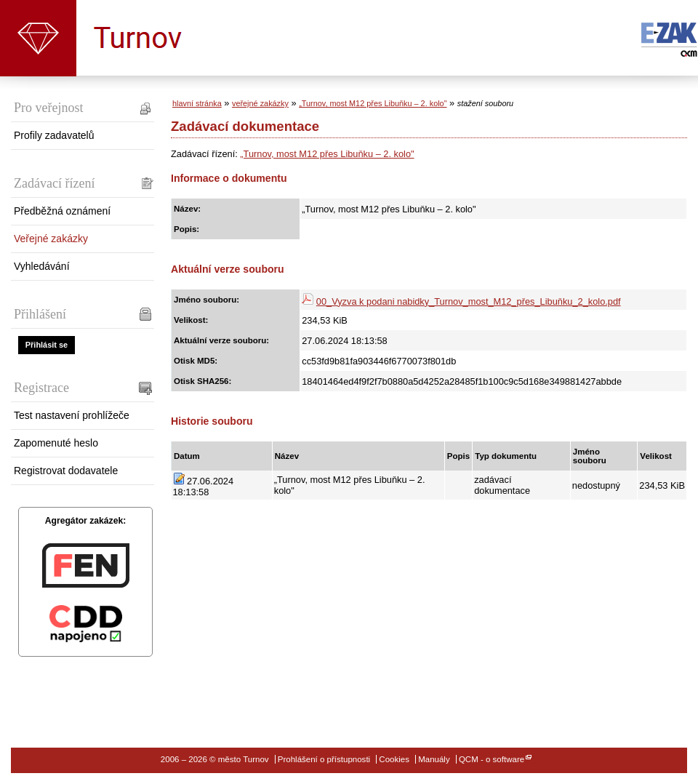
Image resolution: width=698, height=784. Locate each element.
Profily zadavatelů (54, 135)
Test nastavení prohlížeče (72, 415)
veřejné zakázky (260, 103)
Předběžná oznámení (62, 211)
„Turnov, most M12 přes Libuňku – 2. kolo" (373, 103)
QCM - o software (492, 759)
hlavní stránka (197, 103)
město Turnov (38, 38)
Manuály (434, 759)
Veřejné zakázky (51, 239)
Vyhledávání (42, 266)
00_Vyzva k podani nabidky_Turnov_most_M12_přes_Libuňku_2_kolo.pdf (469, 301)
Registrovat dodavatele (66, 471)
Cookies (394, 759)
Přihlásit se (47, 345)
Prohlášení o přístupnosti (324, 759)
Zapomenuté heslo (56, 443)
